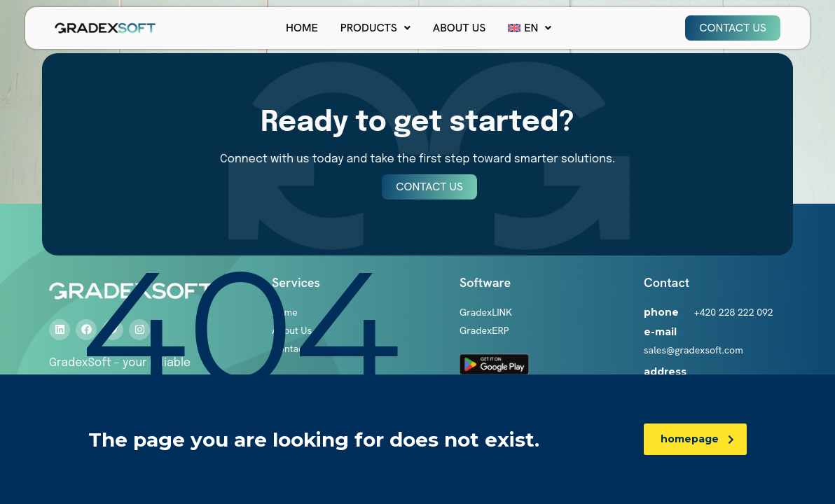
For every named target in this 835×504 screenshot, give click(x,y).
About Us (460, 28)
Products (375, 28)
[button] (375, 28)
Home (302, 28)
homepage (697, 439)
